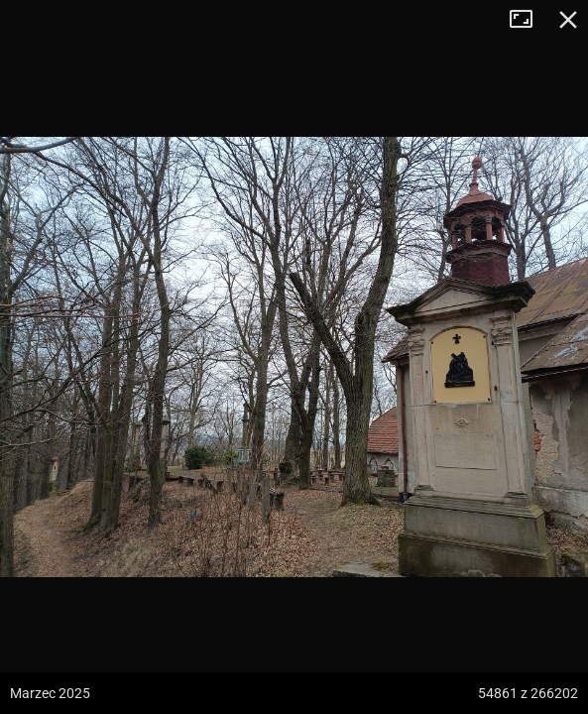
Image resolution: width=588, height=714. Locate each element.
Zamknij (568, 20)
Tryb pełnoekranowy (529, 20)
